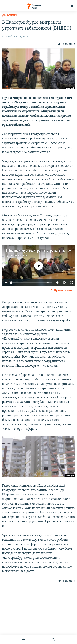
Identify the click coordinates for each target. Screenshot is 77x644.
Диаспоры (10, 16)
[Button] (67, 44)
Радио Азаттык (18, 255)
